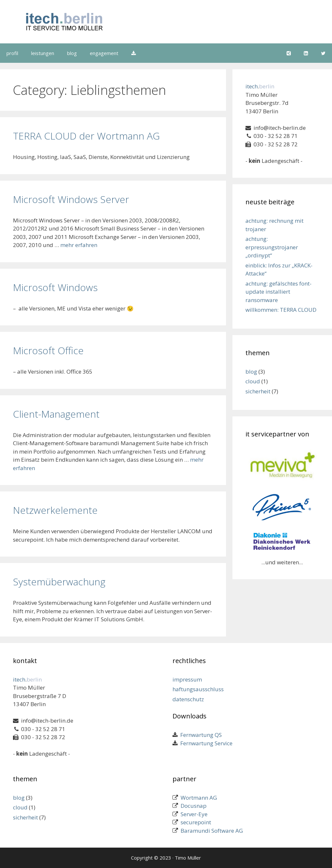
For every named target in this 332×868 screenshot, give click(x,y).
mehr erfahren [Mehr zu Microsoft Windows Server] (79, 245)
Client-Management (56, 414)
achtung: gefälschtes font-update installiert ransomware (279, 292)
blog (72, 53)
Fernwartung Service (205, 743)
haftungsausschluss (198, 689)
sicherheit (258, 391)
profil (12, 53)
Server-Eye (194, 814)
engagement (104, 53)
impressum (187, 679)
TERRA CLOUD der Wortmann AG (86, 136)
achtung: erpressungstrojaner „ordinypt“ (272, 247)
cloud (253, 381)
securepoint (196, 822)
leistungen (43, 53)
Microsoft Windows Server (71, 199)
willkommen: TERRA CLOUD (281, 310)
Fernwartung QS (200, 735)
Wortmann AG (199, 798)
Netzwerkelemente (55, 510)
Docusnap (194, 806)
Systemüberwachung (59, 582)
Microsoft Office (48, 350)
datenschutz (188, 699)
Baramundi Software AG (212, 831)
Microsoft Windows (55, 287)
